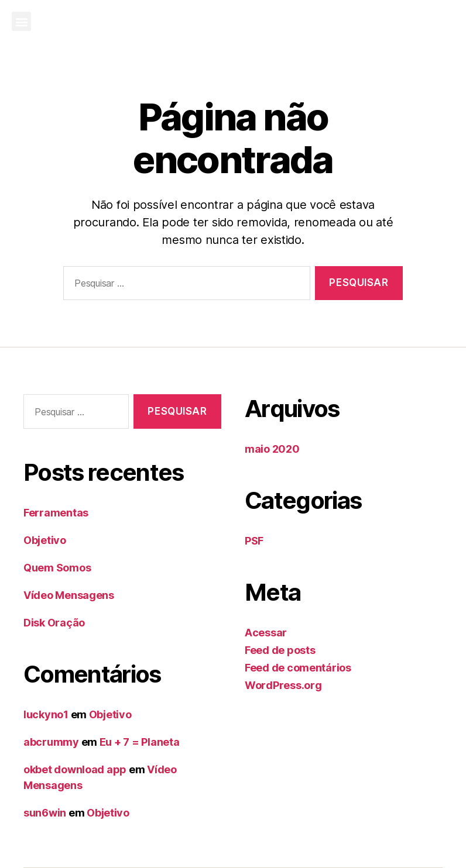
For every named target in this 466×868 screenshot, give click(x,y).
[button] (21, 21)
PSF (254, 541)
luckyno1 (46, 714)
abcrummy (51, 742)
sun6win (45, 813)
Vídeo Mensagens (69, 595)
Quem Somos (57, 568)
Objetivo (45, 540)
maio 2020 (272, 449)
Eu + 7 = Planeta (140, 742)
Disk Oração (54, 623)
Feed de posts (280, 650)
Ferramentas (56, 513)
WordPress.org (283, 685)
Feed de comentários (298, 668)
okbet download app (75, 769)
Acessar (266, 633)
